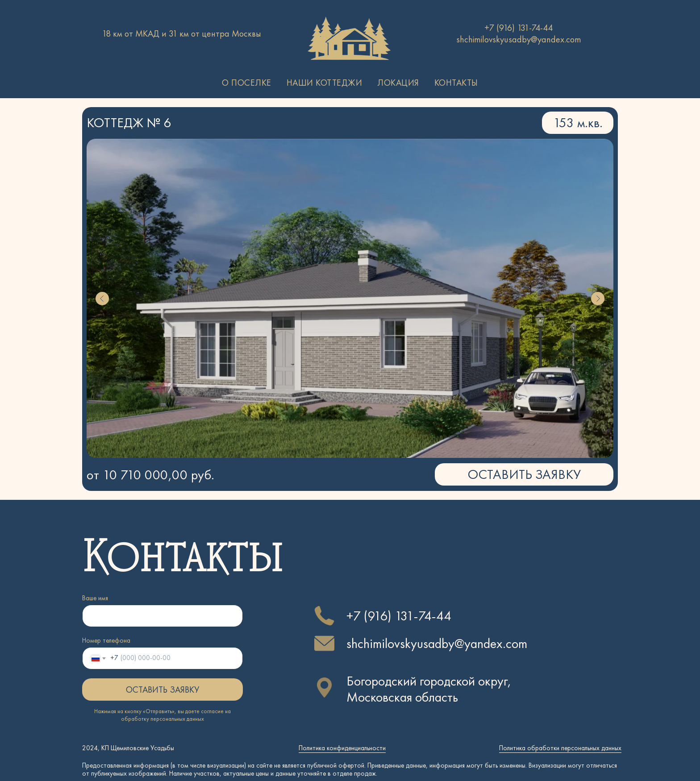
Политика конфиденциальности (342, 748)
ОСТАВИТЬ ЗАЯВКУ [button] (524, 474)
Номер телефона (106, 640)
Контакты (456, 83)
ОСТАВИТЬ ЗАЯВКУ (162, 690)
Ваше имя (95, 598)
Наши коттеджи (325, 83)
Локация (398, 83)
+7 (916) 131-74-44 (519, 28)
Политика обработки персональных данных (560, 748)
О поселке (247, 83)
